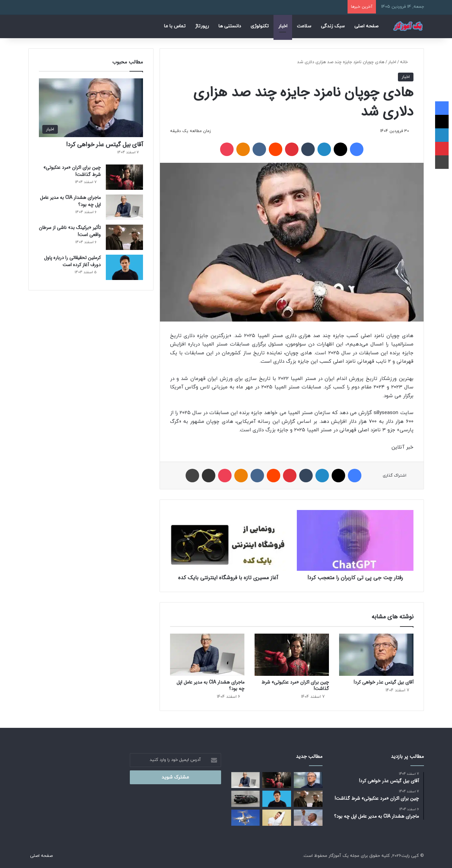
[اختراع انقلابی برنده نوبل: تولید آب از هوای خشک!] (308, 818)
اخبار (283, 26)
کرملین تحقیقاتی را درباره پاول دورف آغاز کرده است (72, 261)
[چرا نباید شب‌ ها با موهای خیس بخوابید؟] (277, 818)
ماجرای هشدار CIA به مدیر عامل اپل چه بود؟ (210, 685)
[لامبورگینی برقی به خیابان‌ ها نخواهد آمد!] (246, 799)
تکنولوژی (260, 26)
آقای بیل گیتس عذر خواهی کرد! (384, 682)
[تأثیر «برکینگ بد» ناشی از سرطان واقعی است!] (124, 237)
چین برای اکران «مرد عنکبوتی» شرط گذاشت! (295, 685)
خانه (407, 62)
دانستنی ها (230, 26)
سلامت (304, 26)
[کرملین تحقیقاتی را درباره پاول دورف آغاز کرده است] (124, 267)
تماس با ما (175, 26)
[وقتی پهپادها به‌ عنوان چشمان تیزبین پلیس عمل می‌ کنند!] (246, 818)
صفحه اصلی (366, 26)
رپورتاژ (202, 26)
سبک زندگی (333, 26)
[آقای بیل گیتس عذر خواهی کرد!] (376, 655)
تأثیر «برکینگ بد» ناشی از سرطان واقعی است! (70, 231)
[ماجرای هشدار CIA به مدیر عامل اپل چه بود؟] (207, 655)
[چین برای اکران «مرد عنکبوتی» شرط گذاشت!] (292, 655)
